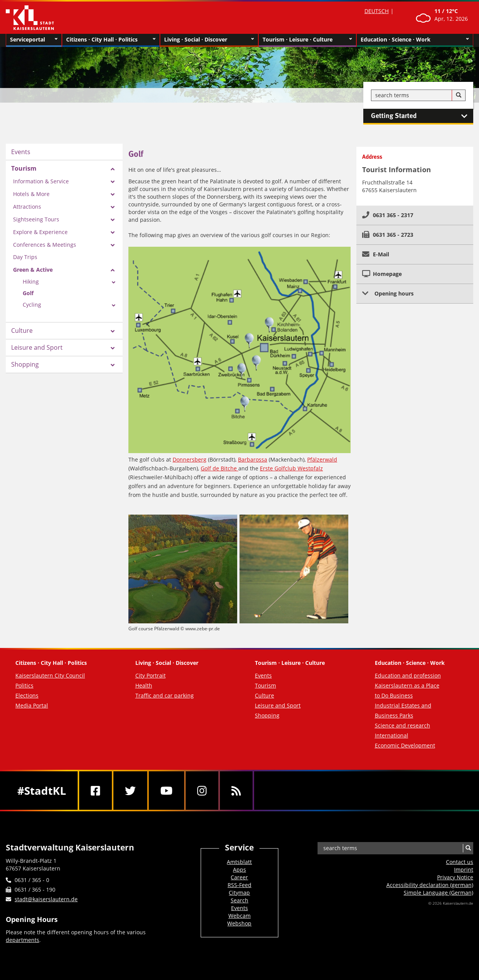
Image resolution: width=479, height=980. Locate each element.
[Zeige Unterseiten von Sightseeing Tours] (113, 220)
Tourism (24, 168)
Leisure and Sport (37, 347)
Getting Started (422, 116)
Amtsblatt (239, 862)
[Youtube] (166, 791)
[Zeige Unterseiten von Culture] (113, 331)
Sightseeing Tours (36, 219)
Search (240, 900)
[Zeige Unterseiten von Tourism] (113, 169)
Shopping (25, 364)
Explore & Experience (40, 232)
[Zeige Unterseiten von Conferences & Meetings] (113, 245)
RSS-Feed (240, 885)
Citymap (239, 893)
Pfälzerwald (322, 459)
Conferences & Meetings (45, 245)
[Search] (459, 95)
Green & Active (33, 270)
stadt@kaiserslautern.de (46, 899)
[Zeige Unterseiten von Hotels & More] (113, 194)
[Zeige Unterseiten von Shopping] (113, 365)
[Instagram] (202, 791)
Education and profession (408, 675)
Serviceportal (34, 40)
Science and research (402, 725)
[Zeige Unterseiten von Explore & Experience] (113, 233)
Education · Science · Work (415, 40)
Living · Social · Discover (209, 40)
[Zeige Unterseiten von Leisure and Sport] (113, 348)
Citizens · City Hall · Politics (111, 40)
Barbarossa (253, 459)
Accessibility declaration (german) (430, 885)
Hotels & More (31, 194)
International (392, 735)
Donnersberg (190, 459)
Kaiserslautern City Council (50, 675)
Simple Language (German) (438, 893)
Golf (28, 293)
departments (22, 940)
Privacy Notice (455, 877)
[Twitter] (130, 791)
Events (21, 152)
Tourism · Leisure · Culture (307, 40)
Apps (240, 870)
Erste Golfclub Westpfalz (291, 468)
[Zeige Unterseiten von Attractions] (113, 207)
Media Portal (32, 705)
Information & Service (41, 181)
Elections (27, 695)
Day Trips (25, 257)
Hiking (31, 282)
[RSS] (236, 791)
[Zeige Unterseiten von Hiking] (114, 282)
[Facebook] (96, 791)
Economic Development (405, 745)
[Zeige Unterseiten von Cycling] (114, 306)
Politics (24, 685)
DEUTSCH (377, 11)
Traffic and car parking (165, 695)
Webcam (240, 916)
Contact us (460, 862)
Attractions (27, 207)
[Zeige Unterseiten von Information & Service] (113, 182)
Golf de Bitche (220, 468)
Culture (22, 331)
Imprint (464, 870)
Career (239, 877)
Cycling (32, 305)
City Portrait (151, 675)
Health (144, 685)
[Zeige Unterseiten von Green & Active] (113, 270)
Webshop (239, 923)
